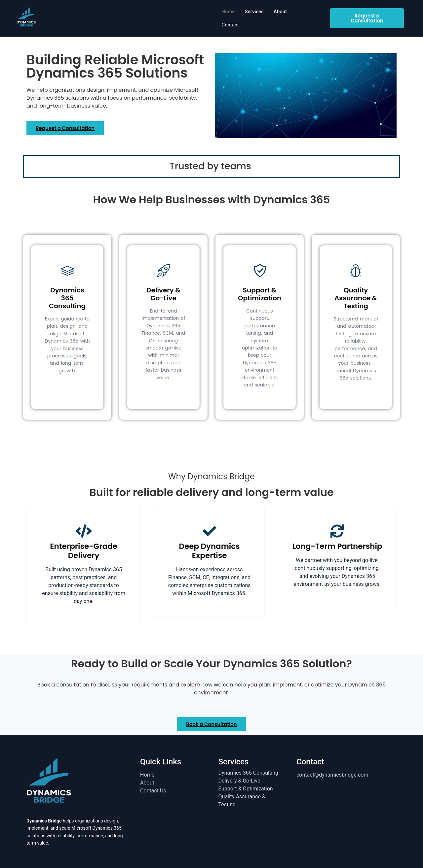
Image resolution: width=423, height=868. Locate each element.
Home (228, 12)
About (280, 12)
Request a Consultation (367, 18)
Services (254, 12)
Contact (230, 25)
